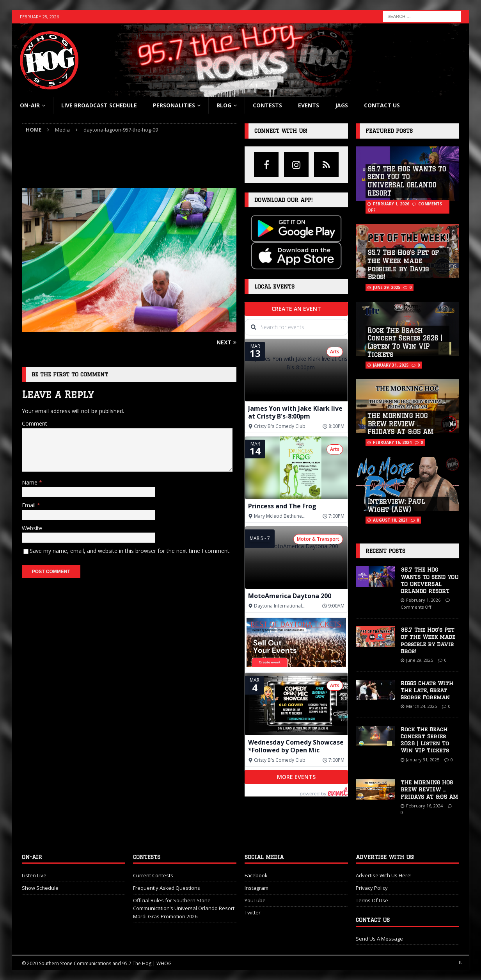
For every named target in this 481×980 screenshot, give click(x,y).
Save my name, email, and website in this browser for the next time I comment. (130, 551)
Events (309, 105)
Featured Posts (389, 131)
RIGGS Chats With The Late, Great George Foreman (427, 690)
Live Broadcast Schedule (99, 105)
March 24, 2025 (422, 706)
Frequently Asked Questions (167, 888)
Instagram (256, 888)
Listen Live (34, 875)
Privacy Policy (372, 888)
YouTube (255, 900)
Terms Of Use (372, 900)
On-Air (30, 105)
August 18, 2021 (390, 520)
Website (32, 528)
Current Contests (153, 875)
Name (30, 482)
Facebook (256, 875)
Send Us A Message (379, 939)
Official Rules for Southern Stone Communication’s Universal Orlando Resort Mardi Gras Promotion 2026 (184, 909)
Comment (35, 423)
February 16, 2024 (392, 442)
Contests (267, 105)
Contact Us (382, 105)
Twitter (253, 912)
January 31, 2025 (391, 365)
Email (29, 505)
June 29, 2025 (387, 287)
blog (224, 105)
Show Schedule (40, 888)
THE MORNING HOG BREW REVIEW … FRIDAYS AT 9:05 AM (400, 424)
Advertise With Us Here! (384, 875)
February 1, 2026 (391, 204)
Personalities (174, 105)
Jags (342, 105)
